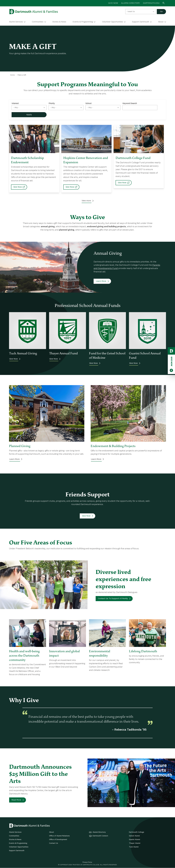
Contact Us (54, 843)
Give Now (18, 187)
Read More (16, 800)
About (161, 22)
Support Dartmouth (141, 22)
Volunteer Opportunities (112, 22)
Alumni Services (16, 22)
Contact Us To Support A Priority (113, 599)
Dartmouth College (137, 832)
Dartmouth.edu (151, 3)
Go (161, 12)
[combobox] (141, 12)
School (88, 103)
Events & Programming (83, 22)
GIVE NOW (113, 3)
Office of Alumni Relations (59, 836)
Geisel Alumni (134, 836)
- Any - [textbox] (16, 108)
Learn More (101, 281)
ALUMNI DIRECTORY (130, 3)
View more (86, 201)
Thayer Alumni (135, 843)
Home (12, 75)
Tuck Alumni (134, 847)
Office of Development (58, 840)
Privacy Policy (87, 862)
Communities (38, 22)
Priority (52, 103)
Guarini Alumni (134, 840)
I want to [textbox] (131, 12)
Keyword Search (130, 103)
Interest (15, 103)
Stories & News (59, 22)
